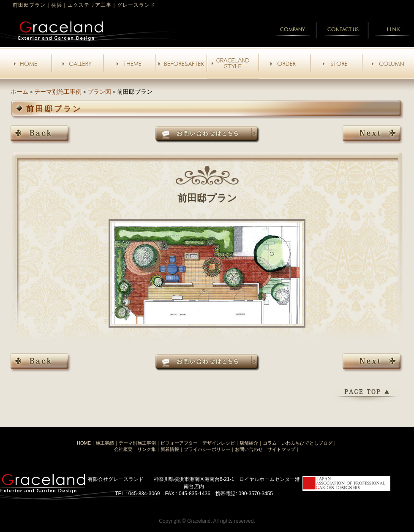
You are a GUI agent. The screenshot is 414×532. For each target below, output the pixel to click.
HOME (84, 443)
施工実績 (105, 443)
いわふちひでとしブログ (307, 443)
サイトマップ (281, 449)
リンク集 (147, 449)
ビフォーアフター (179, 443)
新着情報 (170, 449)
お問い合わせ (249, 449)
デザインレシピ (219, 443)
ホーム (19, 92)
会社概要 (123, 449)
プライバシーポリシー (207, 449)
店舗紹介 (249, 443)
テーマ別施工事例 (58, 92)
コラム (270, 443)
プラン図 (99, 92)
